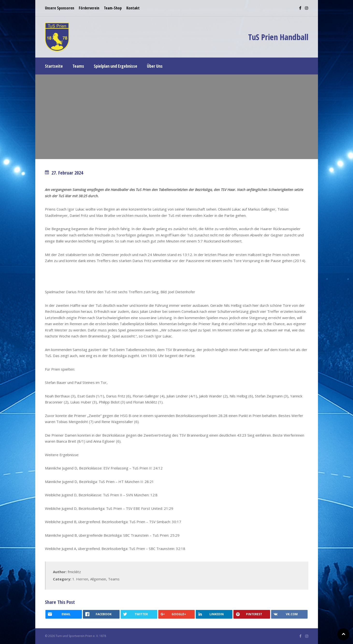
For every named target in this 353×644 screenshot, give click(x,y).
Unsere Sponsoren (60, 8)
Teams (114, 579)
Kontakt (133, 8)
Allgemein (98, 579)
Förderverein (89, 8)
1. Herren (80, 579)
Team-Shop (113, 8)
